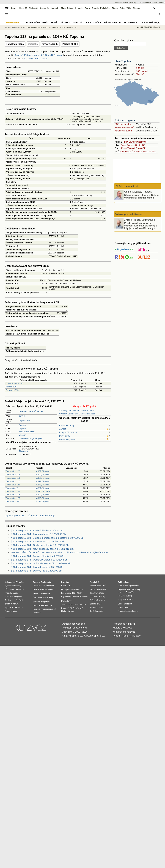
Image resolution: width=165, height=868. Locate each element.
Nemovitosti (18, 27)
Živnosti (63, 429)
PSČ (104, 586)
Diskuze (137, 8)
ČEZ (70, 586)
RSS (124, 636)
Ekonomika (131, 23)
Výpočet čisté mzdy (13, 586)
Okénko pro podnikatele (128, 214)
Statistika (33, 44)
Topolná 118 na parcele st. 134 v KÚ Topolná (38, 55)
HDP (74, 593)
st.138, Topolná (43, 478)
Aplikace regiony (125, 121)
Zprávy (14, 8)
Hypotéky (79, 8)
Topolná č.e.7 (12, 488)
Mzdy (79, 593)
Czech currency (124, 607)
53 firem (140, 68)
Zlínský (22, 435)
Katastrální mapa (15, 44)
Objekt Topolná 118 (14, 383)
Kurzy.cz (8, 27)
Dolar (51, 589)
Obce (123, 152)
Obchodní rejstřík (122, 3)
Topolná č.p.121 (13, 485)
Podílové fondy (77, 589)
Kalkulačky (93, 23)
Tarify (88, 8)
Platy (51, 597)
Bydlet (155, 3)
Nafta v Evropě (67, 611)
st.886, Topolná (43, 488)
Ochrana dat (68, 624)
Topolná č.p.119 (13, 478)
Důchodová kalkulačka (14, 589)
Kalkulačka (105, 8)
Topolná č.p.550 (13, 501)
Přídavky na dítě (12, 593)
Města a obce (112, 23)
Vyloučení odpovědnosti (74, 628)
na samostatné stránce (36, 59)
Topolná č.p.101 (13, 491)
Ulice (129, 152)
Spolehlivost (134, 586)
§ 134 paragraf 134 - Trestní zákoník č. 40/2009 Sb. (38, 556)
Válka (129, 8)
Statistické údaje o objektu (31, 438)
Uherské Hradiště (27, 432)
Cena (126, 586)
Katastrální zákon (123, 131)
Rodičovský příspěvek (14, 600)
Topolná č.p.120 (13, 471)
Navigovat (24, 451)
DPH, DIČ (78, 23)
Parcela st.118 (12, 390)
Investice (65, 582)
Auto (120, 586)
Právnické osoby (67, 425)
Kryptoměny (66, 597)
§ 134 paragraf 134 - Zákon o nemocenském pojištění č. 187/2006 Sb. (48, 538)
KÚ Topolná (54, 27)
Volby (120, 599)
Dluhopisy (65, 589)
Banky (36, 582)
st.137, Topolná (43, 471)
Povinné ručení (11, 611)
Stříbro (83, 605)
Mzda (46, 597)
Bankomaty (46, 582)
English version (125, 604)
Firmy (126, 142)
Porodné (49, 605)
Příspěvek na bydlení (14, 597)
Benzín (76, 608)
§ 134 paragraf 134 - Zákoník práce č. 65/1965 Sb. (37, 567)
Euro (45, 589)
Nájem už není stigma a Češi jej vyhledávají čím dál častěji (142, 196)
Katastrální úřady (97, 593)
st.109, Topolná (43, 495)
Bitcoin (70, 8)
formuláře (99, 611)
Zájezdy (133, 3)
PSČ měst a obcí (123, 124)
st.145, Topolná (43, 498)
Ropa (64, 608)
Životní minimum (12, 604)
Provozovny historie (68, 439)
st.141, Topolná (43, 485)
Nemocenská (38, 605)
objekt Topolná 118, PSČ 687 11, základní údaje (30, 516)
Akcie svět (33, 8)
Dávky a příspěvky (41, 602)
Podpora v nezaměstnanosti (45, 609)
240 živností (142, 71)
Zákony (115, 8)
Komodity (55, 8)
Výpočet (20, 582)
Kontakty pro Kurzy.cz (124, 632)
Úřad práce (38, 597)
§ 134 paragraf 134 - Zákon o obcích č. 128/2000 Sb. (39, 534)
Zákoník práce (96, 604)
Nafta (82, 608)
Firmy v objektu (50, 44)
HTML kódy (135, 636)
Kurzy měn (44, 8)
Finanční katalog (125, 596)
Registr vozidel (124, 589)
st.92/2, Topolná (43, 491)
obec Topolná (123, 61)
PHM (70, 608)
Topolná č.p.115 (13, 495)
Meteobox (147, 3)
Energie (95, 8)
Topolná (23, 425)
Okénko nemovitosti (126, 186)
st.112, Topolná (43, 481)
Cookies (80, 624)
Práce (122, 8)
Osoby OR (142, 142)
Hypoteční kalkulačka (14, 607)
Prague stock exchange (128, 611)
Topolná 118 (25, 420)
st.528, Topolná (43, 501)
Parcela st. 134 (70, 44)
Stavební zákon (96, 607)
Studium (162, 3)
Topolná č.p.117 (13, 475)
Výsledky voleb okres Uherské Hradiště (77, 414)
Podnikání (94, 582)
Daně (54, 23)
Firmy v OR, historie (68, 432)
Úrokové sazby (39, 586)
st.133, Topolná (43, 475)
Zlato (63, 8)
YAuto (140, 3)
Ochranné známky (152, 23)
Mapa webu (128, 599)
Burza (64, 586)
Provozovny (65, 436)
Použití (116, 636)
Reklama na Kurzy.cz (124, 624)
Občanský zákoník (97, 600)
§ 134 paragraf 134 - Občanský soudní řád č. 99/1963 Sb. (41, 563)
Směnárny (37, 589)
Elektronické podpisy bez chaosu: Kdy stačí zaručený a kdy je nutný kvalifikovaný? (141, 226)
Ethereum (84, 597)
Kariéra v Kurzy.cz (122, 628)
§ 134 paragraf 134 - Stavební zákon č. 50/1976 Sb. (38, 541)
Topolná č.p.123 (13, 498)
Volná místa (45, 594)
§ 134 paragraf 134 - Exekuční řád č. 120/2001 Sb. (37, 530)
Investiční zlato (73, 605)
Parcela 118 (11, 387)
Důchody (37, 613)
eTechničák (129, 592)
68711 (22, 416)
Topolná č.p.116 (13, 481)
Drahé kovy (66, 601)
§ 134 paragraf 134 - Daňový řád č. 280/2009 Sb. (37, 571)
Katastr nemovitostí (124, 127)
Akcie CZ (23, 8)
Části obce (137, 152)
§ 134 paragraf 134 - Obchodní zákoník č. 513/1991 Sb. (40, 545)
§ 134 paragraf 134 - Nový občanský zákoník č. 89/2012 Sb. (42, 549)
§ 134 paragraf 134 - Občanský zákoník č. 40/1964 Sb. (40, 560)
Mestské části (150, 152)
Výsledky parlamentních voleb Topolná (77, 410)
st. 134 (62, 27)
